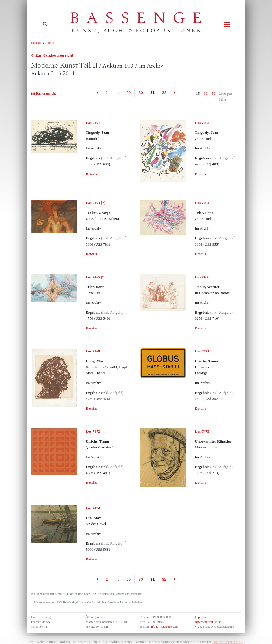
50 (214, 93)
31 (152, 93)
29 (129, 93)
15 (198, 93)
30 (141, 93)
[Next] (175, 93)
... (117, 93)
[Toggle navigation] (227, 24)
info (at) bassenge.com (164, 627)
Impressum (201, 617)
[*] (96, 203)
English (50, 43)
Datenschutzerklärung (208, 622)
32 (164, 93)
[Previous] (97, 93)
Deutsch (37, 43)
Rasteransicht (44, 93)
